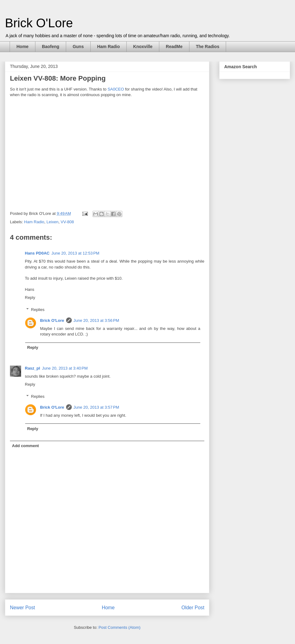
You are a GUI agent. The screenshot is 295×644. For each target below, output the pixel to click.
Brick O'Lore (39, 23)
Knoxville (143, 47)
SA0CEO (116, 89)
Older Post (193, 608)
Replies (38, 310)
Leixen (52, 222)
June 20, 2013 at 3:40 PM (65, 368)
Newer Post (23, 608)
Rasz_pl (32, 368)
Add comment (26, 446)
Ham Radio (109, 47)
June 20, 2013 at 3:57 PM (96, 407)
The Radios (208, 47)
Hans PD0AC (37, 253)
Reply (30, 298)
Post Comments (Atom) (119, 627)
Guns (78, 47)
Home (23, 47)
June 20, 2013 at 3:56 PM (96, 320)
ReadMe (174, 47)
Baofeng (51, 47)
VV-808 (67, 222)
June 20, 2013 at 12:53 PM (75, 253)
